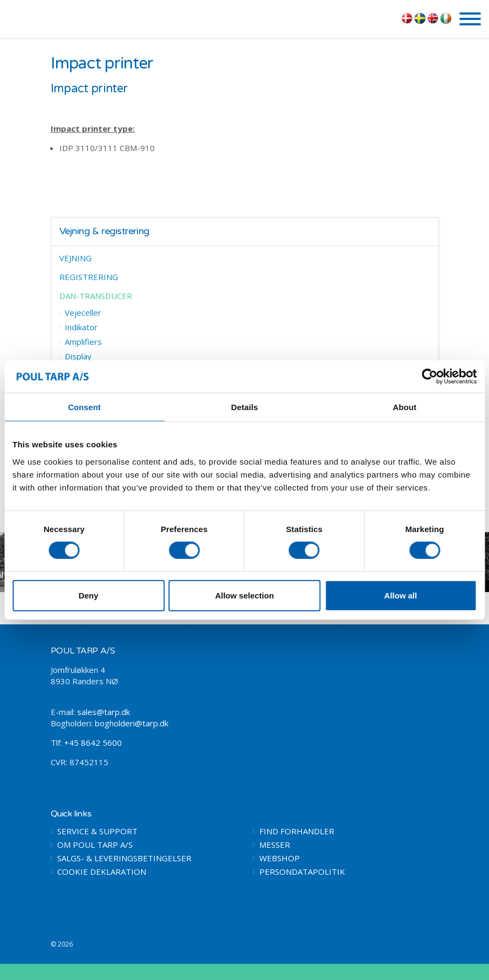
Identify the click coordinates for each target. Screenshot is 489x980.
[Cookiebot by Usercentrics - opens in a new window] (429, 377)
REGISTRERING (89, 277)
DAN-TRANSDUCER (96, 296)
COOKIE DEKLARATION (102, 872)
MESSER (275, 845)
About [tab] (405, 407)
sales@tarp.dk (104, 712)
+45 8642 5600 (93, 743)
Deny (89, 595)
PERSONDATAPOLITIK (302, 872)
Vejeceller (83, 312)
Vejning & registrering (104, 231)
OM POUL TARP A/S (95, 845)
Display (78, 356)
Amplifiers (83, 342)
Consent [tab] (84, 407)
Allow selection (244, 595)
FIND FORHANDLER (297, 831)
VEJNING (75, 258)
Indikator (81, 327)
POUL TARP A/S (64, 18)
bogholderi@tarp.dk (132, 723)
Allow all (401, 595)
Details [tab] (245, 407)
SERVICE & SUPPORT (97, 831)
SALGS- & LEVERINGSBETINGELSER (124, 858)
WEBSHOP (280, 858)
